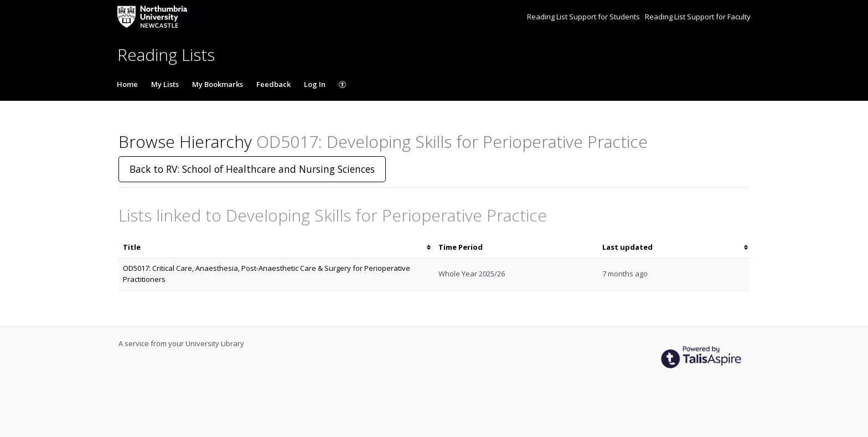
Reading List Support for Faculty (698, 17)
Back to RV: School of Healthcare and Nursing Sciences (252, 169)
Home (127, 84)
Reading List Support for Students (584, 17)
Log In (315, 84)
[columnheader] (276, 247)
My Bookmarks (218, 84)
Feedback (273, 84)
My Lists (165, 84)
